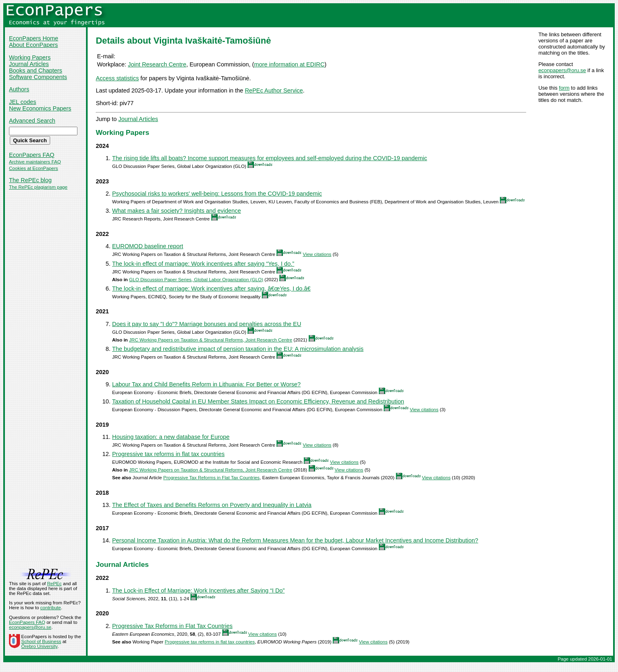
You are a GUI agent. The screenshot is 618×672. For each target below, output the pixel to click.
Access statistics (117, 78)
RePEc (54, 584)
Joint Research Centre (157, 64)
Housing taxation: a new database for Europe (171, 437)
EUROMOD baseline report (148, 246)
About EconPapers (33, 45)
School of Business (41, 641)
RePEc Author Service (274, 90)
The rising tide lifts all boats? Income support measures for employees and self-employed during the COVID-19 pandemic (270, 158)
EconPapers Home (34, 38)
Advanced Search (32, 121)
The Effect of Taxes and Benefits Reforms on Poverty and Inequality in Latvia (212, 505)
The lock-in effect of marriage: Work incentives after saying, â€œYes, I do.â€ (211, 289)
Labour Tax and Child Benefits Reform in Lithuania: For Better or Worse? (206, 384)
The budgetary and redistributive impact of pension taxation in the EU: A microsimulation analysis (238, 349)
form (564, 88)
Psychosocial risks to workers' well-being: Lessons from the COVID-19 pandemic (217, 194)
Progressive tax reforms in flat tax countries (168, 454)
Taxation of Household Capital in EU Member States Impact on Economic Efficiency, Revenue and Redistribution (258, 401)
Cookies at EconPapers (33, 168)
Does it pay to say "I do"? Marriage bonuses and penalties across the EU (207, 324)
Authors (19, 89)
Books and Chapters (35, 71)
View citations (317, 254)
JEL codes (23, 102)
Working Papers (30, 57)
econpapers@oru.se (562, 70)
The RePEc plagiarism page (38, 187)
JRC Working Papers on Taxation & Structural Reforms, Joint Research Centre (211, 340)
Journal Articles (29, 64)
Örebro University (39, 646)
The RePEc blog (30, 180)
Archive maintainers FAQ (35, 162)
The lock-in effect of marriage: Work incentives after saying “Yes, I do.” (203, 264)
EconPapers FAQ (32, 155)
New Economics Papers (40, 108)
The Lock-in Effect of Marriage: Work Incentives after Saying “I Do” (198, 590)
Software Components (38, 77)
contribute (51, 608)
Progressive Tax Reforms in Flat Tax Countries (211, 478)
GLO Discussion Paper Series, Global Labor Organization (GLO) (196, 280)
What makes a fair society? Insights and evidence (177, 211)
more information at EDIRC (289, 64)
